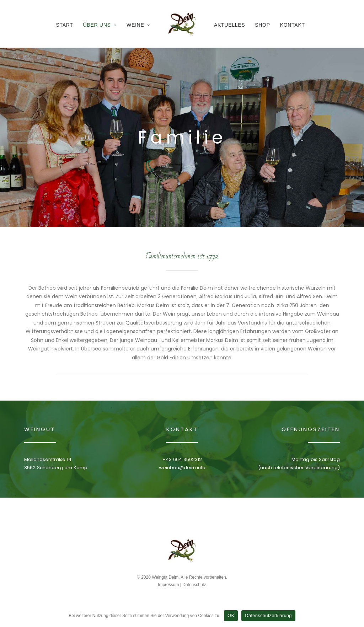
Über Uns (100, 25)
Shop (262, 25)
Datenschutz (194, 585)
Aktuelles (229, 25)
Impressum (168, 585)
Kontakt (293, 25)
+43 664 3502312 (182, 459)
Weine (138, 25)
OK (231, 615)
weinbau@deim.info (182, 468)
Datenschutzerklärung (268, 615)
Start (64, 25)
